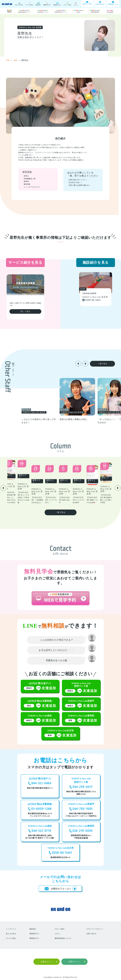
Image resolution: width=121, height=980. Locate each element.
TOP (9, 60)
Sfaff (17, 60)
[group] (52, 401)
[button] (78, 364)
